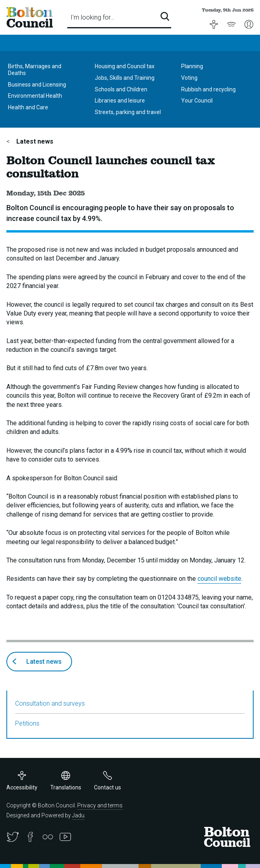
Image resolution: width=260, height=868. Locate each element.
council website (219, 579)
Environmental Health (35, 96)
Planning (192, 66)
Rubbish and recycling (208, 89)
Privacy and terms (100, 805)
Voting (189, 78)
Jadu (78, 815)
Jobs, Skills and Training (125, 78)
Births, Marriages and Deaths (35, 70)
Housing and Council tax (125, 66)
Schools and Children (121, 89)
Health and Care (28, 107)
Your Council (197, 101)
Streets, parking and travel (128, 112)
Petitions (27, 723)
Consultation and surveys (50, 703)
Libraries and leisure (120, 101)
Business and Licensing (37, 85)
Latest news (34, 141)
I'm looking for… (92, 17)
